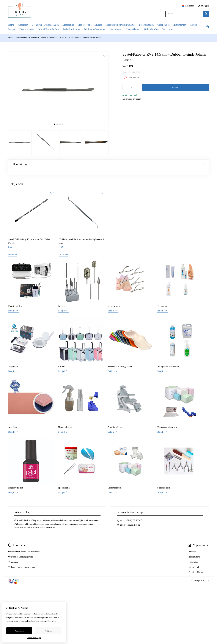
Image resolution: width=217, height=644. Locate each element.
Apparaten (23, 25)
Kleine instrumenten (38, 38)
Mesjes (12, 29)
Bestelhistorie (194, 551)
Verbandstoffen (151, 29)
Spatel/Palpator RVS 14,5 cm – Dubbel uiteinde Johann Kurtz (75, 38)
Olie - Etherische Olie (49, 29)
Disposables (68, 25)
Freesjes (62, 300)
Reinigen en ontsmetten (168, 360)
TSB (207, 574)
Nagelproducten (27, 29)
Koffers (194, 25)
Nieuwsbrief (194, 561)
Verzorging (168, 29)
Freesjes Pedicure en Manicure (121, 25)
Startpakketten (133, 29)
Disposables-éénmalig (167, 421)
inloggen (204, 6)
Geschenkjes (163, 25)
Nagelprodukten (16, 482)
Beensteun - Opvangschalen (45, 25)
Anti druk (13, 421)
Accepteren (19, 631)
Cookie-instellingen (34, 638)
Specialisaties (116, 29)
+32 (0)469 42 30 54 (134, 514)
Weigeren (48, 631)
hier (55, 621)
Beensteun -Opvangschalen (120, 360)
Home (11, 25)
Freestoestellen (146, 25)
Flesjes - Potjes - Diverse (90, 25)
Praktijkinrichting (71, 29)
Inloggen (192, 546)
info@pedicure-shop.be (130, 519)
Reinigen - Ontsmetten (95, 29)
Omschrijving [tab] (108, 164)
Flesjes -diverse (65, 421)
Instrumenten (180, 25)
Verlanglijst (193, 556)
